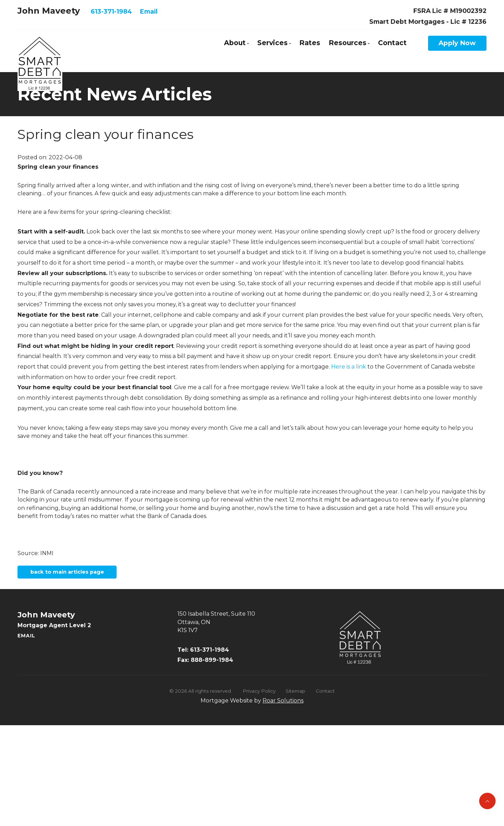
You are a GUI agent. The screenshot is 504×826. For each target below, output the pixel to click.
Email (149, 11)
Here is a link (349, 367)
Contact (392, 43)
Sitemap (295, 694)
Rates (310, 43)
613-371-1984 (111, 11)
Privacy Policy (259, 694)
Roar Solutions (283, 704)
